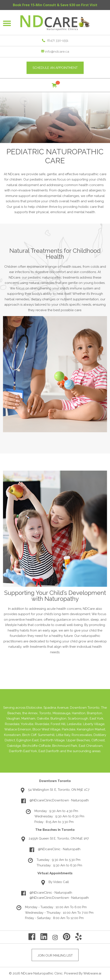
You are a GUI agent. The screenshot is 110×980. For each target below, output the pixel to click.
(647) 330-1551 (58, 40)
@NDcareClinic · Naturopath (59, 849)
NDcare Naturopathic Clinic (42, 973)
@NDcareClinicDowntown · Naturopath (59, 800)
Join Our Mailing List (55, 955)
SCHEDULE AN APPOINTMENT (55, 68)
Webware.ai (92, 973)
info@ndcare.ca (57, 52)
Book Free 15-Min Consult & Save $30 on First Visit (55, 5)
